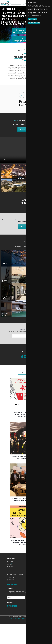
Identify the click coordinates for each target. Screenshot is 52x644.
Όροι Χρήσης (12, 618)
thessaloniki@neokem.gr (14, 581)
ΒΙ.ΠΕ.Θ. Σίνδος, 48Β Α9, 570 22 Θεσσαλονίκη (18, 576)
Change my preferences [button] (34, 23)
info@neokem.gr (12, 568)
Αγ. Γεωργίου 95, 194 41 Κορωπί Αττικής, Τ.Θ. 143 (19, 563)
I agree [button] (30, 19)
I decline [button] (35, 19)
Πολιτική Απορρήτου (20, 618)
